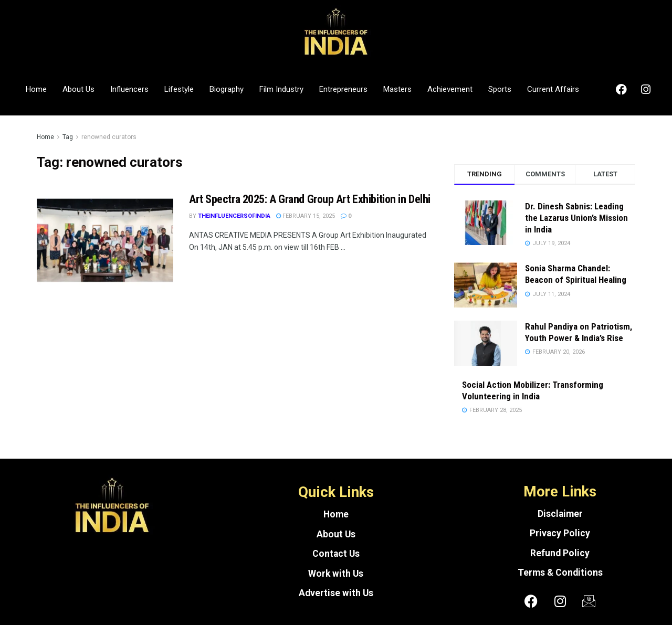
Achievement (450, 89)
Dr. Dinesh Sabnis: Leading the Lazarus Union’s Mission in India (576, 218)
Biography (227, 89)
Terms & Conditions (560, 573)
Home (36, 89)
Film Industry (281, 89)
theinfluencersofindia (234, 216)
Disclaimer (560, 514)
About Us (78, 89)
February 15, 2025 (306, 216)
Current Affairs (553, 89)
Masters (397, 89)
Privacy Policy (560, 533)
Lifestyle (179, 89)
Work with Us (336, 574)
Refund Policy (560, 553)
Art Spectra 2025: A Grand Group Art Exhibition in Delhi (310, 199)
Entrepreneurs (343, 89)
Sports (500, 89)
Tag (68, 137)
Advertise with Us (336, 593)
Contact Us (336, 554)
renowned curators (109, 137)
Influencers (129, 89)
